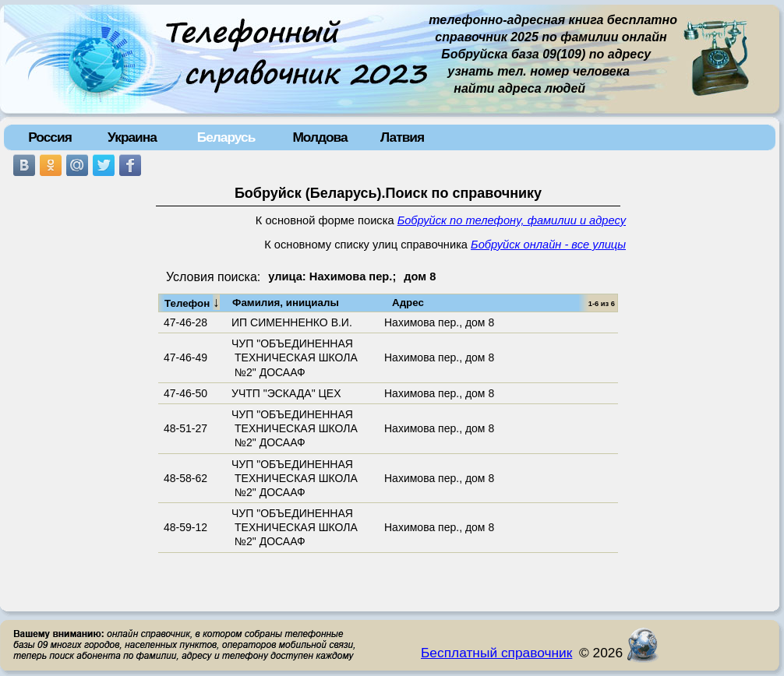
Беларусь (226, 137)
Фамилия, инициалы (286, 303)
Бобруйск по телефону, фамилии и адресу (512, 220)
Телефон (192, 302)
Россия (50, 137)
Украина (132, 137)
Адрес (408, 303)
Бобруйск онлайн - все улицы (548, 245)
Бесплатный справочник (496, 653)
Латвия (402, 137)
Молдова (320, 137)
